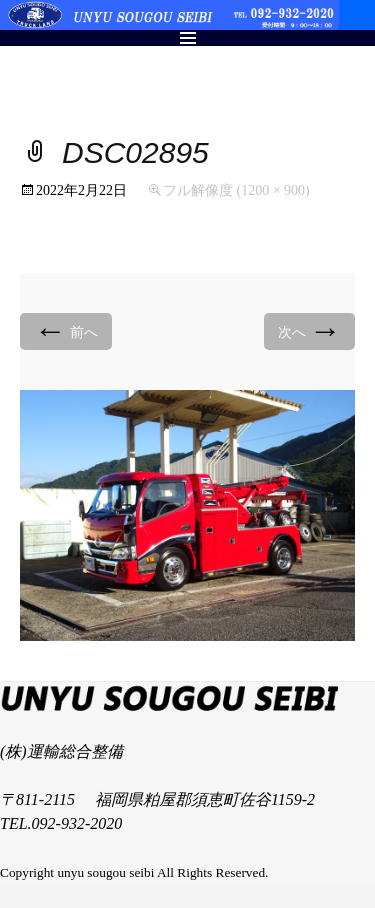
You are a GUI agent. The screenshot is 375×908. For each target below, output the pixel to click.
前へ (66, 330)
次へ (310, 330)
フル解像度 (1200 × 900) (236, 190)
